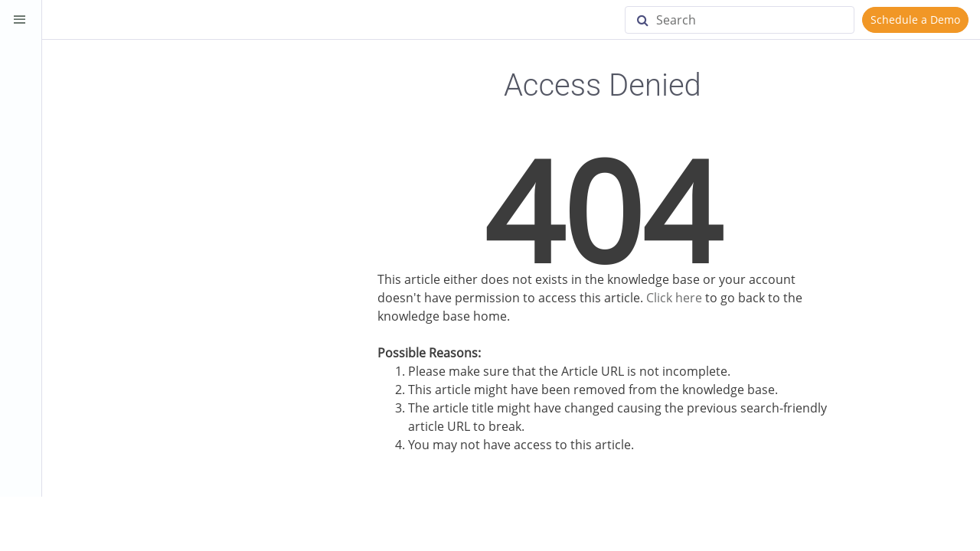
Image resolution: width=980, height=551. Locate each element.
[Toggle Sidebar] (20, 20)
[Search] (740, 20)
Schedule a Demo (915, 20)
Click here (674, 298)
